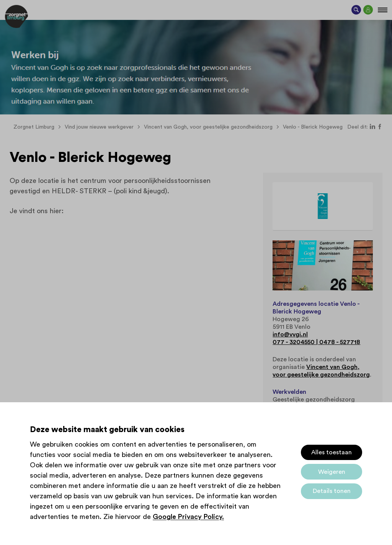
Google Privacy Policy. (188, 517)
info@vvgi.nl (290, 335)
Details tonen (332, 491)
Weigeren (332, 472)
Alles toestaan (332, 452)
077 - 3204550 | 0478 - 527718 (316, 342)
